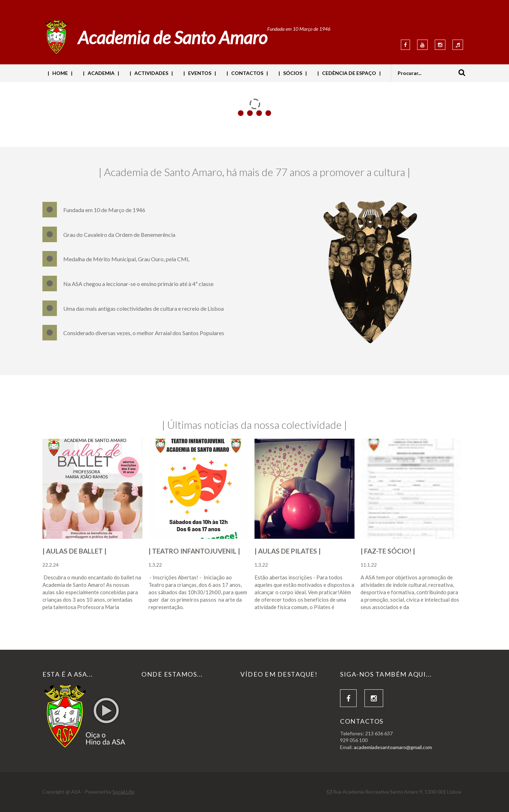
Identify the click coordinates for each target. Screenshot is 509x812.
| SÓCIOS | (293, 73)
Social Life (123, 792)
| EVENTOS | (200, 73)
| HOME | (60, 73)
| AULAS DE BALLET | (74, 551)
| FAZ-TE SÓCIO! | (388, 551)
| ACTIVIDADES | (151, 73)
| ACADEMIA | (101, 73)
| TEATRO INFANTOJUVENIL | (194, 551)
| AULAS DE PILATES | (288, 551)
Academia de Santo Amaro (172, 37)
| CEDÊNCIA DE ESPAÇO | (349, 73)
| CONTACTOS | (247, 73)
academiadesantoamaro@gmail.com (393, 747)
